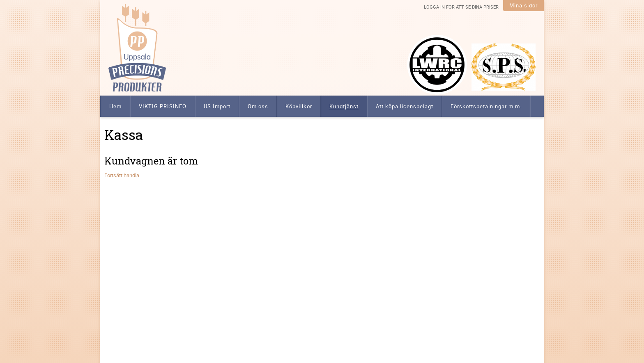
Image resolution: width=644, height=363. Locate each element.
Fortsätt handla (122, 175)
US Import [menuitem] (217, 106)
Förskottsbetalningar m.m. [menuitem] (486, 106)
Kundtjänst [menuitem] (344, 106)
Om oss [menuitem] (258, 106)
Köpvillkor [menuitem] (299, 106)
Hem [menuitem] (115, 106)
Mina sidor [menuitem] (523, 5)
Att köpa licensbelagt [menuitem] (405, 106)
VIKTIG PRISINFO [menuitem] (163, 106)
